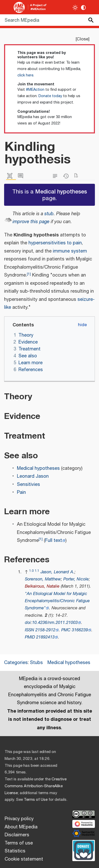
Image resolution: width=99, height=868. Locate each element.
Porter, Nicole (76, 579)
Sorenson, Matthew (43, 579)
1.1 (37, 571)
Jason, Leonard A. (57, 572)
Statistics (15, 851)
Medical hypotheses (61, 191)
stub (49, 214)
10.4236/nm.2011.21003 (55, 623)
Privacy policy (19, 819)
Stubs (36, 663)
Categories (16, 663)
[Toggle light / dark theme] (75, 8)
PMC (66, 630)
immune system (70, 251)
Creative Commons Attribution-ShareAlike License (36, 786)
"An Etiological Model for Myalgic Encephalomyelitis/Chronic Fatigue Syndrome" (57, 601)
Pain (21, 493)
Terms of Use (36, 800)
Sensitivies (28, 485)
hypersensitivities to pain (55, 243)
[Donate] (84, 850)
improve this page (31, 222)
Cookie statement (24, 859)
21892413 (45, 637)
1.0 (31, 571)
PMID (30, 637)
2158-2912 (45, 630)
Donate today (50, 96)
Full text (54, 541)
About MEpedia (21, 827)
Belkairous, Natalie (42, 586)
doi (28, 623)
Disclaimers (17, 835)
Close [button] (82, 39)
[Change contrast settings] (83, 8)
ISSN (29, 630)
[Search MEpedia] (50, 20)
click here (25, 75)
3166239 (80, 630)
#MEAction (35, 90)
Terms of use (19, 843)
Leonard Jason (33, 476)
